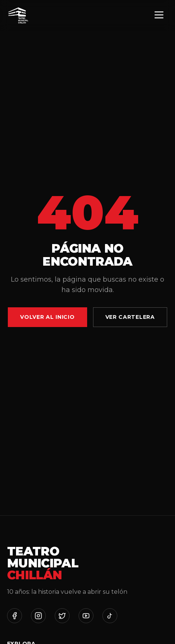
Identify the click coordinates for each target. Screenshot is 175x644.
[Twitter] (62, 616)
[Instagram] (38, 616)
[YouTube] (86, 616)
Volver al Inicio (47, 317)
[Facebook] (15, 616)
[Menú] (159, 15)
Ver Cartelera (130, 317)
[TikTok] (110, 616)
